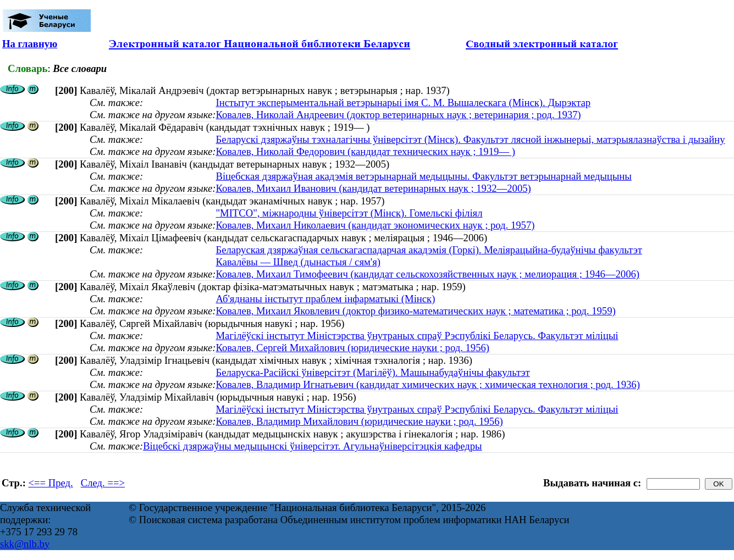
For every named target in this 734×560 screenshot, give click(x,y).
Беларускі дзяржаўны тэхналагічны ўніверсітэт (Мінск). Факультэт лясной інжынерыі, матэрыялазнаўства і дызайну (470, 139)
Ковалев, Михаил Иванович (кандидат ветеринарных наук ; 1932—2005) (373, 188)
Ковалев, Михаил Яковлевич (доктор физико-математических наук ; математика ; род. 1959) (415, 311)
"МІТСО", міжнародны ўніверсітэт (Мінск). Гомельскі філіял (349, 213)
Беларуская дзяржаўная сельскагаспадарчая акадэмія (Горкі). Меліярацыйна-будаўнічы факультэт (429, 250)
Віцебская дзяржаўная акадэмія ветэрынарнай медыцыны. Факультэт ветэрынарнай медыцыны (423, 176)
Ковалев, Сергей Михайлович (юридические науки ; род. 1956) (352, 348)
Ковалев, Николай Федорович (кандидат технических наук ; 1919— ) (365, 151)
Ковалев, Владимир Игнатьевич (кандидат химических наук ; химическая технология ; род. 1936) (427, 384)
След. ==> (103, 483)
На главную (30, 44)
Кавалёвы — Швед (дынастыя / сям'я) (298, 262)
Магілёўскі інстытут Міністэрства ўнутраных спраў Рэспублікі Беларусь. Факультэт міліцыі (417, 336)
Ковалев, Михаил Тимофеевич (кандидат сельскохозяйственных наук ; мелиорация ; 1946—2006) (427, 274)
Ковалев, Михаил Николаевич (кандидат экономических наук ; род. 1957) (375, 225)
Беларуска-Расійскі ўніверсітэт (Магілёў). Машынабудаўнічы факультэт (372, 372)
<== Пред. (51, 483)
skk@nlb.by (25, 544)
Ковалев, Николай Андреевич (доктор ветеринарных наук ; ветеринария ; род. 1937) (398, 115)
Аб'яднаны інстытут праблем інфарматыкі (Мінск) (325, 299)
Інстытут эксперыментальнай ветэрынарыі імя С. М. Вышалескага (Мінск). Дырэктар (403, 102)
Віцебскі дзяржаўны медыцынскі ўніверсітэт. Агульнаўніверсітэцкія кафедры (312, 446)
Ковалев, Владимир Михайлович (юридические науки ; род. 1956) (359, 421)
